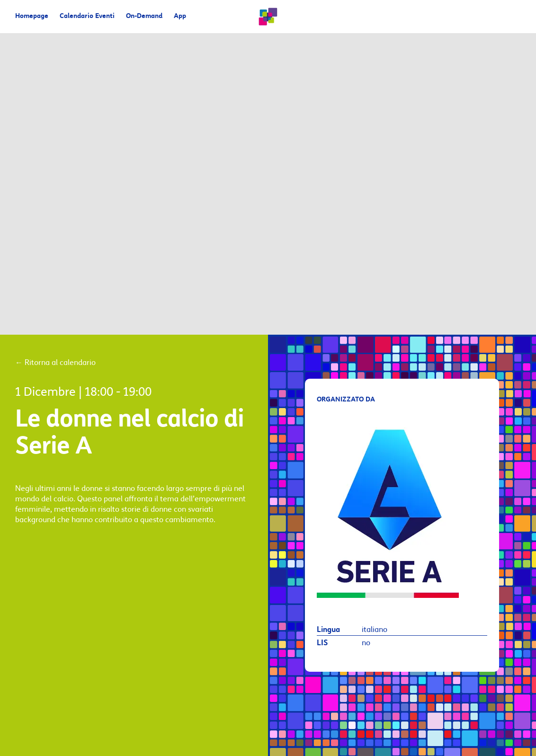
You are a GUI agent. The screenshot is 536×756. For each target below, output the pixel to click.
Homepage (32, 16)
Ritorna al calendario (55, 363)
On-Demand (144, 16)
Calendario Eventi (87, 16)
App (180, 16)
